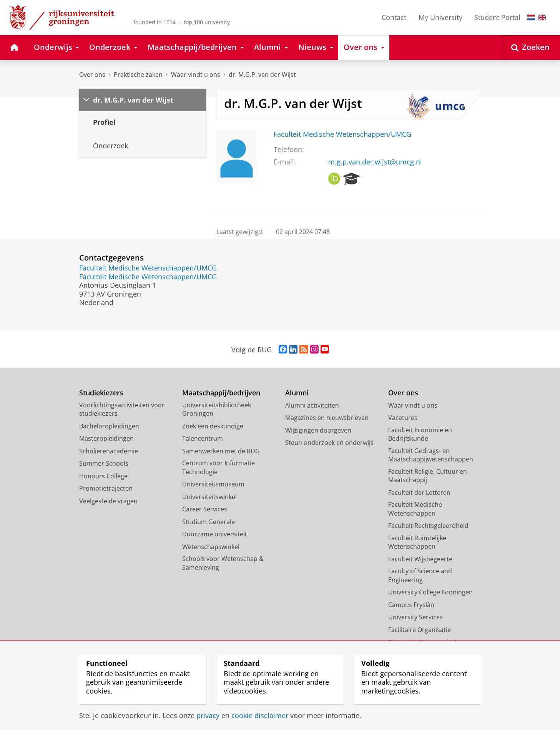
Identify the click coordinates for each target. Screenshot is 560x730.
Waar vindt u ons (196, 75)
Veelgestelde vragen (108, 501)
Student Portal (497, 17)
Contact (394, 17)
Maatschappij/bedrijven (221, 393)
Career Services (205, 509)
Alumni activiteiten (312, 405)
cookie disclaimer (260, 715)
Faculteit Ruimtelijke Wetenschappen (417, 542)
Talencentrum (203, 438)
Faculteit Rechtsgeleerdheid (428, 526)
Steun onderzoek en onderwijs (329, 443)
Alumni (297, 393)
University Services (415, 617)
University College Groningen (430, 592)
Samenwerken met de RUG (221, 451)
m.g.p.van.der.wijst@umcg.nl (375, 162)
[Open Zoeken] (530, 47)
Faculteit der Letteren (419, 493)
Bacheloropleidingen (109, 426)
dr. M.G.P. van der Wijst (262, 75)
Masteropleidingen (106, 438)
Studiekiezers (101, 393)
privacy (208, 715)
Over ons (92, 75)
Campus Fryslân (411, 605)
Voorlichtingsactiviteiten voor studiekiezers (122, 409)
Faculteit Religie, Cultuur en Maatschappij (428, 476)
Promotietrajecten (106, 488)
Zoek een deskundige (213, 426)
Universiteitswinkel (209, 497)
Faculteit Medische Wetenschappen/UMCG (342, 134)
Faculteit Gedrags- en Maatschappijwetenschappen (431, 455)
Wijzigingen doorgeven (318, 430)
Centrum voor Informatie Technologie (219, 467)
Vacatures (403, 418)
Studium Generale (209, 522)
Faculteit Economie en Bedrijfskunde (420, 434)
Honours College (103, 476)
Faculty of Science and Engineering (420, 575)
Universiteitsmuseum (213, 484)
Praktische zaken (138, 75)
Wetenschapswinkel (211, 547)
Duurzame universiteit (215, 534)
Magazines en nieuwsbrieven (327, 418)
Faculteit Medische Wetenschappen (415, 509)
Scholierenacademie (109, 451)
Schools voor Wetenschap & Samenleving (223, 563)
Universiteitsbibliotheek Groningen (217, 409)
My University (440, 17)
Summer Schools (104, 463)
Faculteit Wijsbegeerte (420, 559)
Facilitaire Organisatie (420, 630)
